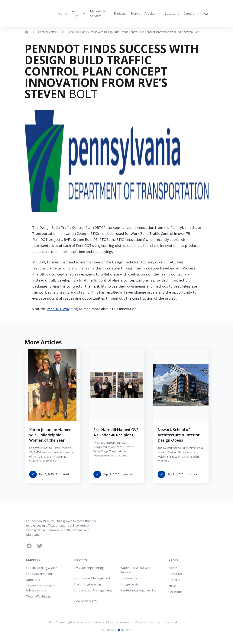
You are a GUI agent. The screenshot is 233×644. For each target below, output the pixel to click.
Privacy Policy (144, 622)
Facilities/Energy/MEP (41, 568)
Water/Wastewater (40, 596)
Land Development (40, 574)
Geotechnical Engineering (138, 590)
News (173, 586)
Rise (128, 630)
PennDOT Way (58, 309)
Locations (175, 592)
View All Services (85, 601)
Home (173, 568)
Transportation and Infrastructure (40, 588)
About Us (175, 574)
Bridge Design (130, 584)
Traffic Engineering (87, 584)
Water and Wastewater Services (137, 570)
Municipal (33, 580)
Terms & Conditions (171, 622)
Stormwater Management (92, 578)
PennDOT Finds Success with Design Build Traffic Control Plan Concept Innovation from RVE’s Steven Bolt (133, 32)
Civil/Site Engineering (89, 568)
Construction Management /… (93, 593)
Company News (48, 32)
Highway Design (132, 578)
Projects (174, 580)
